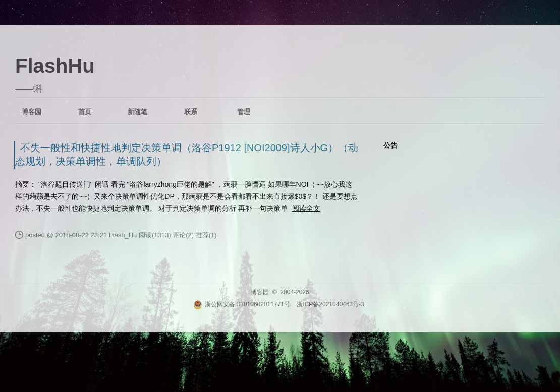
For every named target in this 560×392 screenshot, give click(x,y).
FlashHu (55, 66)
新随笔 (137, 112)
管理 (244, 112)
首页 (85, 112)
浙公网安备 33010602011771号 (242, 304)
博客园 (32, 112)
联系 (191, 112)
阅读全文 (306, 208)
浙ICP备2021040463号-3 (330, 304)
